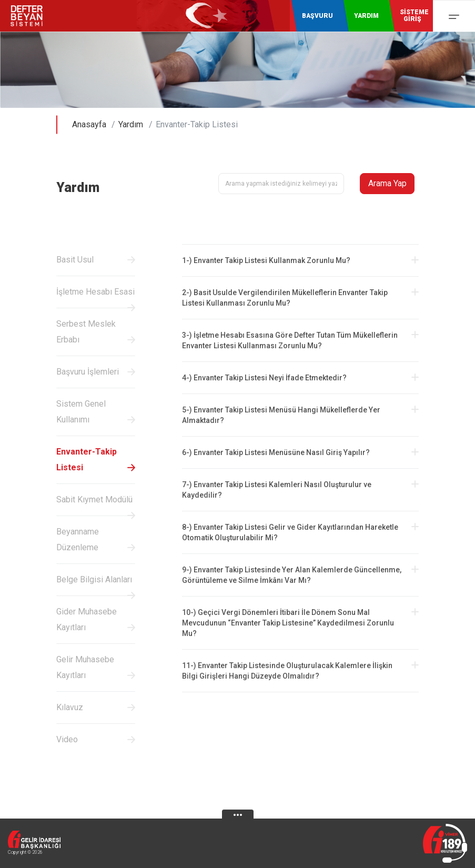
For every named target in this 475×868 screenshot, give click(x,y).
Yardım (131, 124)
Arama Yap (387, 183)
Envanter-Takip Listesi (87, 460)
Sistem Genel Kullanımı (81, 412)
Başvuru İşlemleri (88, 372)
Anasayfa (89, 124)
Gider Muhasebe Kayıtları (87, 619)
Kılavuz (70, 707)
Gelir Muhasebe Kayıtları (85, 667)
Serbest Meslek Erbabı (86, 332)
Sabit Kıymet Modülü (94, 499)
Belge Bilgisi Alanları (94, 579)
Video (67, 739)
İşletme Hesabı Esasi (95, 292)
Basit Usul (75, 260)
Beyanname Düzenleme (78, 539)
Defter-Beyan (34, 16)
